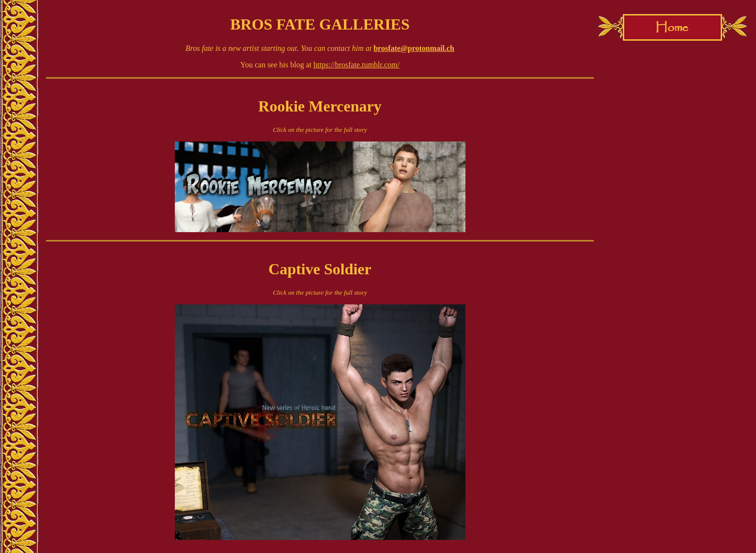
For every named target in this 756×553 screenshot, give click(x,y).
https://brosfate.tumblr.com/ (356, 65)
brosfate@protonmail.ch (414, 48)
